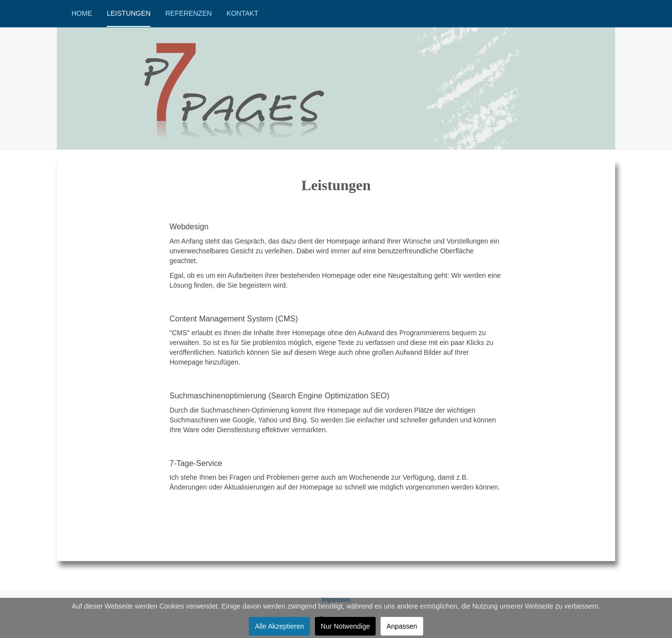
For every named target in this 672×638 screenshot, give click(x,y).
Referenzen (188, 13)
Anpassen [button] (402, 626)
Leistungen (129, 13)
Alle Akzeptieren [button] (279, 626)
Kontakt (242, 13)
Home (82, 13)
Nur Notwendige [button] (345, 626)
